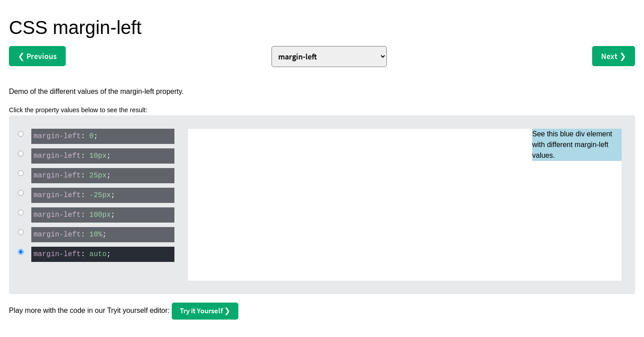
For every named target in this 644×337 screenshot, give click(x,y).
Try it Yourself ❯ (205, 311)
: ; (65, 136)
